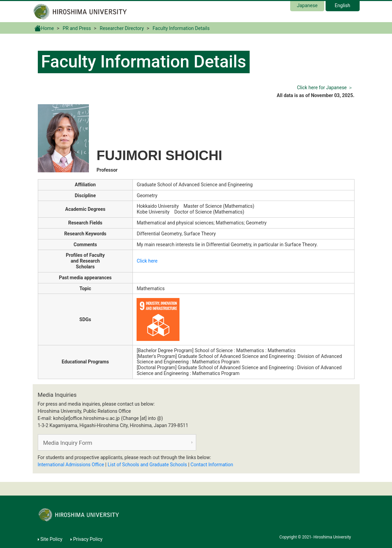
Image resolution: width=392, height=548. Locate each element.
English (342, 5)
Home (44, 28)
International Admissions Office (71, 465)
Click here (147, 261)
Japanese (307, 5)
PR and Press (77, 28)
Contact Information (212, 465)
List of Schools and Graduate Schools (147, 465)
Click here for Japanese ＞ (325, 88)
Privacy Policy (88, 539)
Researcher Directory (122, 28)
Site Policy (52, 539)
